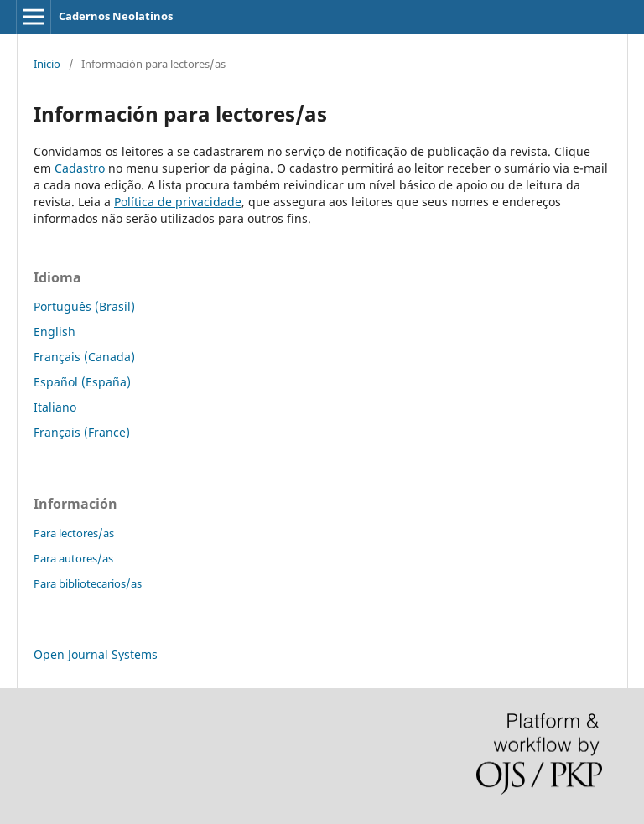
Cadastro (80, 168)
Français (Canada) (84, 357)
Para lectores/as (74, 533)
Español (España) (82, 382)
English (55, 332)
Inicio (47, 64)
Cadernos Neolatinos (116, 16)
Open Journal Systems (96, 654)
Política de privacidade (178, 202)
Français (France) (82, 432)
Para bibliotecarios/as (88, 583)
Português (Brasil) (84, 306)
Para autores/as (73, 558)
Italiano (55, 407)
